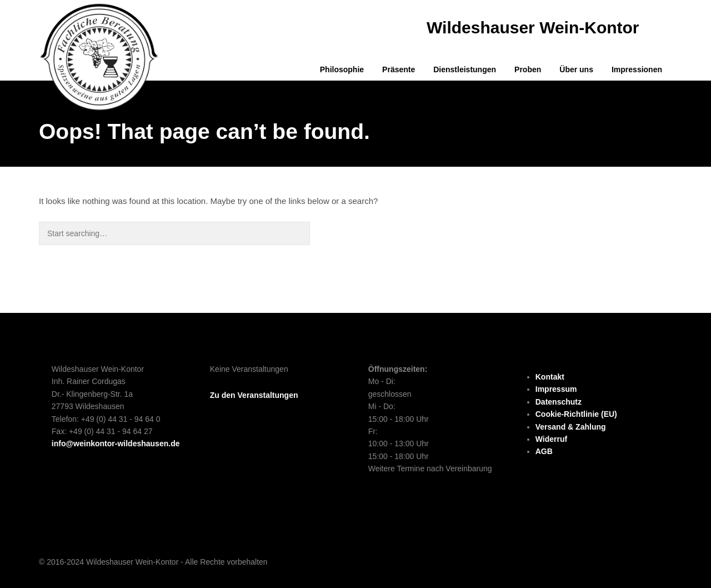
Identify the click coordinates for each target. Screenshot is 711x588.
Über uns (576, 69)
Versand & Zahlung (571, 427)
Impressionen (637, 69)
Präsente (399, 69)
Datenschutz (559, 402)
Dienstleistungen (465, 69)
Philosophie (342, 69)
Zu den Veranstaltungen (254, 395)
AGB (544, 451)
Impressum (556, 389)
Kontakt (550, 377)
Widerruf (551, 439)
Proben (528, 69)
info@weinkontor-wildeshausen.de (116, 444)
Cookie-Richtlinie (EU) (576, 414)
